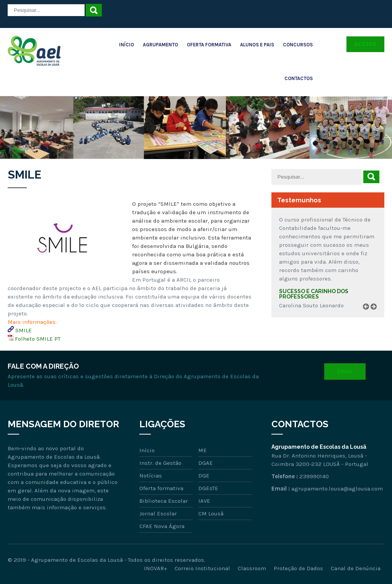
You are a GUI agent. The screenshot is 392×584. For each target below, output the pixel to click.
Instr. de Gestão (160, 463)
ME (203, 450)
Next (376, 315)
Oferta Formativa (209, 45)
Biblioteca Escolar (164, 501)
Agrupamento (160, 45)
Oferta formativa (161, 488)
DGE (204, 476)
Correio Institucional (202, 568)
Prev (369, 315)
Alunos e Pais (257, 45)
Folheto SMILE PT (38, 339)
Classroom (252, 568)
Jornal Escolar (158, 513)
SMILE (24, 330)
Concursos (298, 45)
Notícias (151, 476)
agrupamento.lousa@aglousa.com (337, 489)
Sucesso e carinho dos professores (314, 294)
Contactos (299, 78)
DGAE (206, 463)
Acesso (365, 44)
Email (345, 372)
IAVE (204, 501)
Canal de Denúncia (356, 568)
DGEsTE (208, 488)
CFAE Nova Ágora (162, 526)
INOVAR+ (155, 568)
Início (127, 45)
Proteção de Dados (298, 568)
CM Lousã (211, 513)
